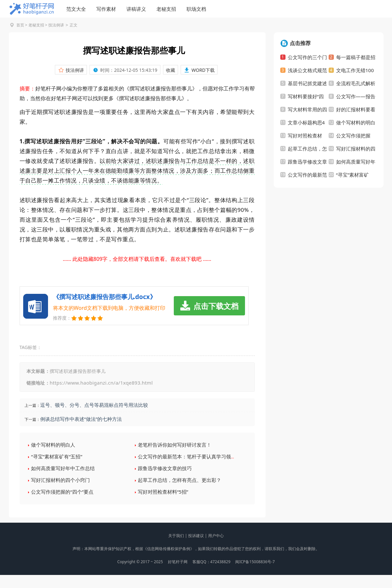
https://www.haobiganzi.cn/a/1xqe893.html (101, 383)
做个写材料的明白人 (53, 445)
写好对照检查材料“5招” (163, 492)
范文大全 (76, 9)
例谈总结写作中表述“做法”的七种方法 (81, 419)
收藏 (171, 70)
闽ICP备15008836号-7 (255, 562)
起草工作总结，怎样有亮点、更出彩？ (180, 480)
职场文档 (196, 9)
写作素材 (106, 9)
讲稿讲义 (136, 9)
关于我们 (176, 536)
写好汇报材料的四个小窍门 (60, 480)
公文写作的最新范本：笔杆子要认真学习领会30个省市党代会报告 (209, 456)
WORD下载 (203, 70)
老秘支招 (166, 9)
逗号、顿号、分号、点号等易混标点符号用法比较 (94, 405)
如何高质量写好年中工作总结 (63, 468)
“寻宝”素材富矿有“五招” (57, 456)
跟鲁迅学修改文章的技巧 (165, 468)
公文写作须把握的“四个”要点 (62, 492)
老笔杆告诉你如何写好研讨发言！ (175, 445)
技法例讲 (56, 25)
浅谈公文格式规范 (307, 70)
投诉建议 (196, 536)
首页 (20, 25)
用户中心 (216, 536)
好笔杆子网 (178, 562)
